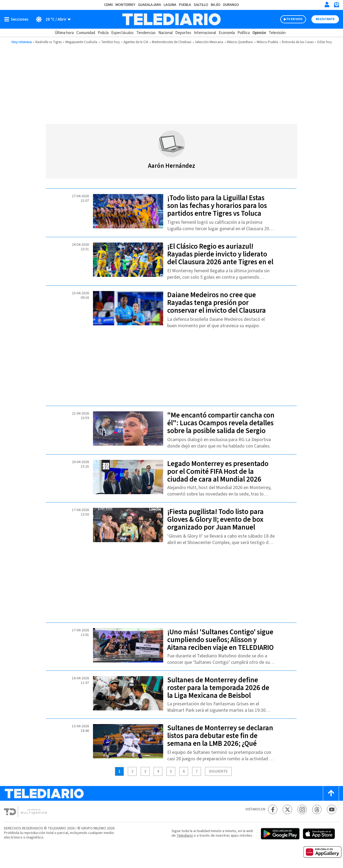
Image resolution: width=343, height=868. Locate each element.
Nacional (165, 33)
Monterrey (125, 5)
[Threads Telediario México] (317, 809)
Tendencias (146, 33)
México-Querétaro (240, 42)
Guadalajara (150, 5)
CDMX (108, 5)
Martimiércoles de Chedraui (172, 42)
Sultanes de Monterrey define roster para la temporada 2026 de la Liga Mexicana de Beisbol (218, 688)
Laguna (170, 5)
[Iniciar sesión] (327, 5)
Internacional (205, 33)
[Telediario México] (171, 19)
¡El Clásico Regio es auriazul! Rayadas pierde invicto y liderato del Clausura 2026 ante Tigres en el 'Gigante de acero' (220, 258)
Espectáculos (122, 33)
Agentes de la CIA (136, 42)
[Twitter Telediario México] (287, 809)
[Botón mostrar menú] (17, 19)
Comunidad (86, 33)
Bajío (216, 5)
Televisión (277, 33)
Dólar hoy (325, 42)
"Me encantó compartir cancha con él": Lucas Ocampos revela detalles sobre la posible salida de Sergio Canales (221, 427)
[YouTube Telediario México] (332, 809)
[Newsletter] (336, 6)
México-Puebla (267, 42)
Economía (227, 33)
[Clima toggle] (51, 19)
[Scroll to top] (331, 793)
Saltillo (201, 5)
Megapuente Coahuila (81, 42)
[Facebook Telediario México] (273, 809)
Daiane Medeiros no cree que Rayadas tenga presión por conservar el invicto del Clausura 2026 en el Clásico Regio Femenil (217, 307)
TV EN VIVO (294, 19)
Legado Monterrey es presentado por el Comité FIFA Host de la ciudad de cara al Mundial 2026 (218, 472)
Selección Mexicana (209, 42)
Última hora (64, 33)
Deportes (183, 33)
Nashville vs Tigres (49, 42)
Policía (103, 33)
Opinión (259, 33)
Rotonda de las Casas (298, 42)
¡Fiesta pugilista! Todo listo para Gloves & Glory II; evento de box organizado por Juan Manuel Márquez (215, 523)
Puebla (185, 5)
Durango (231, 5)
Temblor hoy (110, 42)
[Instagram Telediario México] (302, 809)
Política (244, 33)
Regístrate (325, 19)
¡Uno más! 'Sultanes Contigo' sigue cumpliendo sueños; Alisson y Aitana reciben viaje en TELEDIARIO (220, 640)
